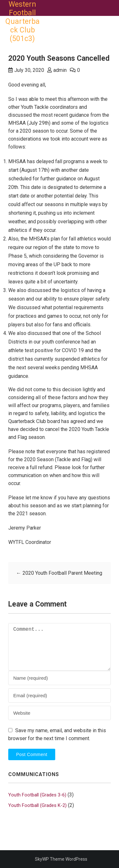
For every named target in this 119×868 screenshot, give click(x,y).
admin (60, 70)
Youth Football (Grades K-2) (37, 805)
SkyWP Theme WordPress (61, 859)
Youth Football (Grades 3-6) (37, 795)
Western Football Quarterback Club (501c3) (23, 21)
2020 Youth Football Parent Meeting (59, 573)
